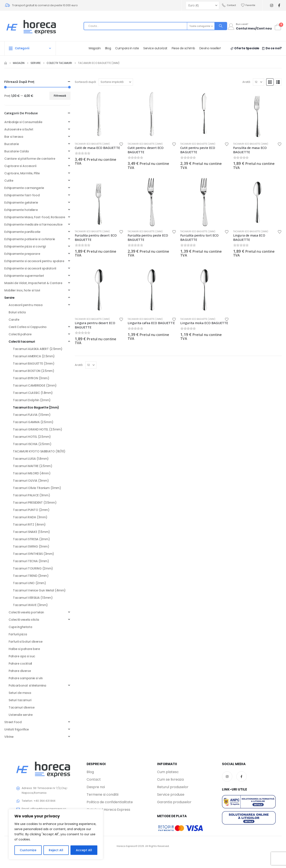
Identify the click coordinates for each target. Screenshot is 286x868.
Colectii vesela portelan (26, 612)
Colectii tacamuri (22, 342)
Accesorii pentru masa (25, 305)
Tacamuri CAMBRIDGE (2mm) (35, 385)
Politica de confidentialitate (110, 802)
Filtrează (60, 96)
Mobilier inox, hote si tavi (22, 290)
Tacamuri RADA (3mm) (30, 517)
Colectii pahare (20, 334)
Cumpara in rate (127, 48)
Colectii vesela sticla (24, 620)
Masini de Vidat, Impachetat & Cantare (33, 283)
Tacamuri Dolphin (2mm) (32, 400)
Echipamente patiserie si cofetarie (30, 239)
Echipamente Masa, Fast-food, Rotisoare (35, 217)
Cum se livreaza (170, 780)
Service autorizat (155, 48)
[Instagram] (271, 5)
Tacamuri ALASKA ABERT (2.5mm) (38, 349)
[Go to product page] (99, 114)
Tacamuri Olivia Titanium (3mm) (37, 488)
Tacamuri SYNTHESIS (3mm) (33, 554)
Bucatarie (11, 144)
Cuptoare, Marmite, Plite (22, 173)
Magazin (95, 48)
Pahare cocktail (20, 664)
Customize (28, 850)
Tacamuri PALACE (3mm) (31, 495)
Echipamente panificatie (22, 232)
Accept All (84, 850)
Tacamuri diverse (21, 707)
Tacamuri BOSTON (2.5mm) (33, 371)
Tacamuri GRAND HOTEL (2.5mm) (37, 429)
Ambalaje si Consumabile (23, 122)
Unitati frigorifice (17, 729)
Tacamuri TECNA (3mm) (31, 561)
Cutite (9, 181)
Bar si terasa (14, 137)
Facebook (242, 777)
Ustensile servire (21, 715)
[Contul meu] (249, 27)
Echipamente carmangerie (24, 188)
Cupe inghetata (20, 627)
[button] (270, 82)
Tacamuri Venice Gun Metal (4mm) (39, 590)
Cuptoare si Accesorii (20, 166)
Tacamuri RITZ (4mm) (29, 525)
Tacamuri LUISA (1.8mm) (31, 459)
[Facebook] (279, 5)
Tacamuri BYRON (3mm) (31, 378)
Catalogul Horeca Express (108, 810)
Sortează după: (86, 82)
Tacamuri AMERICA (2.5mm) (34, 356)
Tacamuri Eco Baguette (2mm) (92, 144)
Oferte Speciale (245, 48)
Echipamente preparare (22, 254)
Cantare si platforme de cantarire (30, 159)
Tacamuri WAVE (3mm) (30, 605)
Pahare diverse (20, 671)
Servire (9, 298)
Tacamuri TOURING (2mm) (33, 568)
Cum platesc (168, 772)
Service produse (171, 795)
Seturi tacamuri (20, 700)
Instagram (227, 777)
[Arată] (258, 82)
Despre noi (96, 787)
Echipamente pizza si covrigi (25, 246)
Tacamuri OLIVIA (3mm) (31, 481)
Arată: (247, 82)
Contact (229, 5)
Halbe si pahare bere (24, 649)
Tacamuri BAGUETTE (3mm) (34, 364)
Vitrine (9, 737)
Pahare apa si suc (22, 656)
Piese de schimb (183, 48)
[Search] (221, 26)
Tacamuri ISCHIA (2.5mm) (32, 444)
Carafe (14, 320)
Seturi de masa (20, 693)
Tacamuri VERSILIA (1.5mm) (33, 598)
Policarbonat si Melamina (27, 685)
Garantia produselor (174, 802)
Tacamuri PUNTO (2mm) (31, 510)
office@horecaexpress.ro (48, 809)
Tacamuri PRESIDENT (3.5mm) (35, 503)
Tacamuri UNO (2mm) (29, 583)
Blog (108, 48)
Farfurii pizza (18, 634)
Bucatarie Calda (17, 151)
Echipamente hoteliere (21, 210)
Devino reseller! (210, 48)
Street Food (13, 722)
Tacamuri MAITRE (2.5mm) (32, 466)
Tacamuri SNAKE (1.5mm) (31, 532)
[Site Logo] (31, 27)
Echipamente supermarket (24, 276)
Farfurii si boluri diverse (25, 642)
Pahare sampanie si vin (26, 678)
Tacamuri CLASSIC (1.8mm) (33, 393)
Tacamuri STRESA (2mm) (31, 539)
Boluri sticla (17, 312)
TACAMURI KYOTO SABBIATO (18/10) (39, 451)
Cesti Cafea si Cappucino (28, 327)
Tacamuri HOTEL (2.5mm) (32, 437)
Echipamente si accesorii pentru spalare (34, 261)
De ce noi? (272, 48)
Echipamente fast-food (22, 195)
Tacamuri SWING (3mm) (31, 546)
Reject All (56, 850)
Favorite (248, 5)
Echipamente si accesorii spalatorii (30, 268)
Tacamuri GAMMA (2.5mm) (33, 422)
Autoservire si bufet (19, 129)
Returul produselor (173, 787)
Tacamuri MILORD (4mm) (32, 473)
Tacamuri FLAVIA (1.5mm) (32, 415)
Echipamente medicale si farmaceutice (33, 224)
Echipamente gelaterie (21, 203)
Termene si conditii (102, 795)
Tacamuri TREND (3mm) (31, 576)
